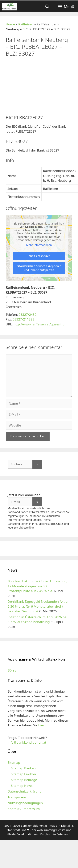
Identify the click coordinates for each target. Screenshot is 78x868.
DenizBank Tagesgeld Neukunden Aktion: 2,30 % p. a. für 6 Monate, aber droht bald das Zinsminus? (39, 606)
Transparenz (17, 797)
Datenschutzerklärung (25, 791)
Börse (12, 670)
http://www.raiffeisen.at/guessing (39, 324)
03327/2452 (27, 315)
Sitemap (14, 762)
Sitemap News (22, 786)
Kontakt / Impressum (24, 809)
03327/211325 (23, 319)
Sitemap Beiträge (24, 780)
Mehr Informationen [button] (39, 245)
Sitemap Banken (23, 768)
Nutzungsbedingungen (25, 803)
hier (41, 725)
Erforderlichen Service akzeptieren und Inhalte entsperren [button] (39, 268)
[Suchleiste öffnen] (47, 7)
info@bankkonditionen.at (27, 742)
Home (10, 24)
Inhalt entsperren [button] (39, 256)
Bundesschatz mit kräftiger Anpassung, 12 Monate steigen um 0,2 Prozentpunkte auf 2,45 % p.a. (37, 586)
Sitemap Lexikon (23, 774)
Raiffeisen (26, 24)
